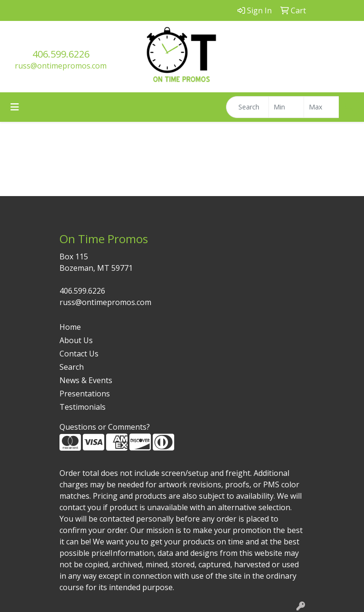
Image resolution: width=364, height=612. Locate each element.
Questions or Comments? (105, 427)
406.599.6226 (61, 54)
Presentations (85, 394)
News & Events (86, 380)
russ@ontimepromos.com (61, 66)
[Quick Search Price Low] (286, 107)
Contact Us (79, 354)
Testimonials (83, 407)
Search (72, 367)
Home (70, 327)
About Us (76, 340)
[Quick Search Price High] (321, 107)
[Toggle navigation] (15, 107)
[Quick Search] (247, 107)
